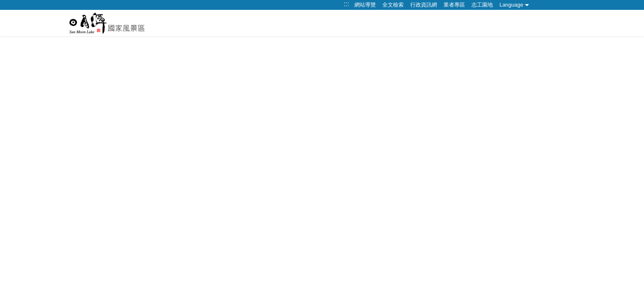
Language (511, 5)
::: (346, 4)
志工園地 (482, 5)
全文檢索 (393, 5)
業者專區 (454, 5)
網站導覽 (365, 5)
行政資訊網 (424, 5)
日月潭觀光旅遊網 (107, 23)
